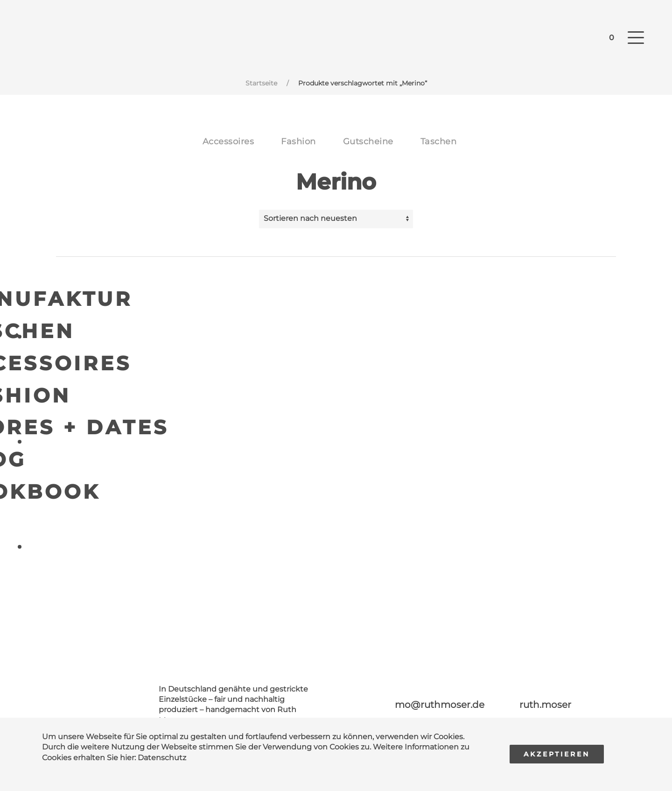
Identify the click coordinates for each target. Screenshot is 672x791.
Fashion (298, 141)
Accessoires (228, 141)
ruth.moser (545, 705)
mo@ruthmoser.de (440, 705)
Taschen (439, 141)
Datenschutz (162, 758)
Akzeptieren (557, 754)
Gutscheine (368, 141)
